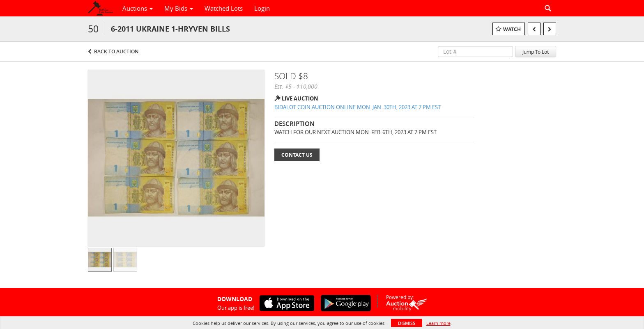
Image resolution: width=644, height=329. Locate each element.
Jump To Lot (536, 52)
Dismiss (407, 323)
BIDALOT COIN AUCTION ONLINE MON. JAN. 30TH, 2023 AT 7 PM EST (358, 107)
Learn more (438, 323)
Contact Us (297, 155)
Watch (512, 29)
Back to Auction (116, 51)
